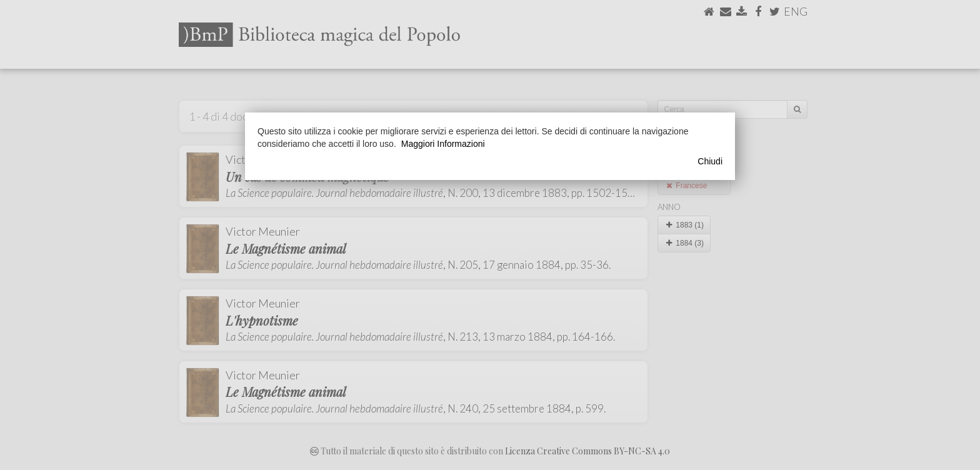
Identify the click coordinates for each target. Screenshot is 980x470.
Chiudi (710, 161)
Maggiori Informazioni (443, 144)
